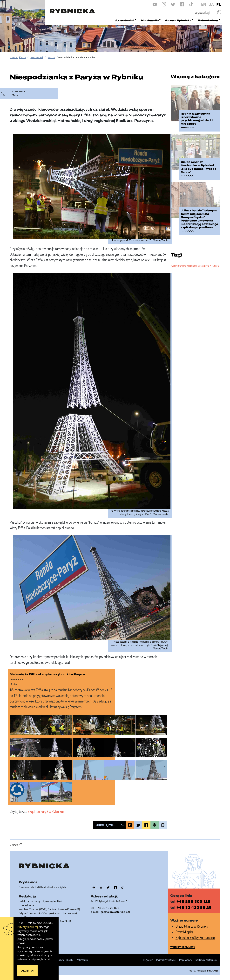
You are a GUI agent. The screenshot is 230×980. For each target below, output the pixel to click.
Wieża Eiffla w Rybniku (209, 266)
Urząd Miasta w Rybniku (192, 926)
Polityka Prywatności (166, 960)
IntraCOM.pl (212, 971)
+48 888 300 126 (193, 901)
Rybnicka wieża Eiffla (187, 266)
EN (204, 4)
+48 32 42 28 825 (108, 908)
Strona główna (18, 57)
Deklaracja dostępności (206, 960)
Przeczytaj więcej (28, 927)
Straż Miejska (185, 932)
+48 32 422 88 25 (194, 907)
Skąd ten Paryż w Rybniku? (46, 811)
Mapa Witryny (186, 960)
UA (211, 4)
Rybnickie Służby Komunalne (195, 937)
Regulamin (148, 960)
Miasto (51, 57)
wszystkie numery (183, 947)
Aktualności (37, 57)
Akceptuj (27, 971)
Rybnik (174, 266)
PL (219, 4)
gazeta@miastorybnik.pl (115, 912)
